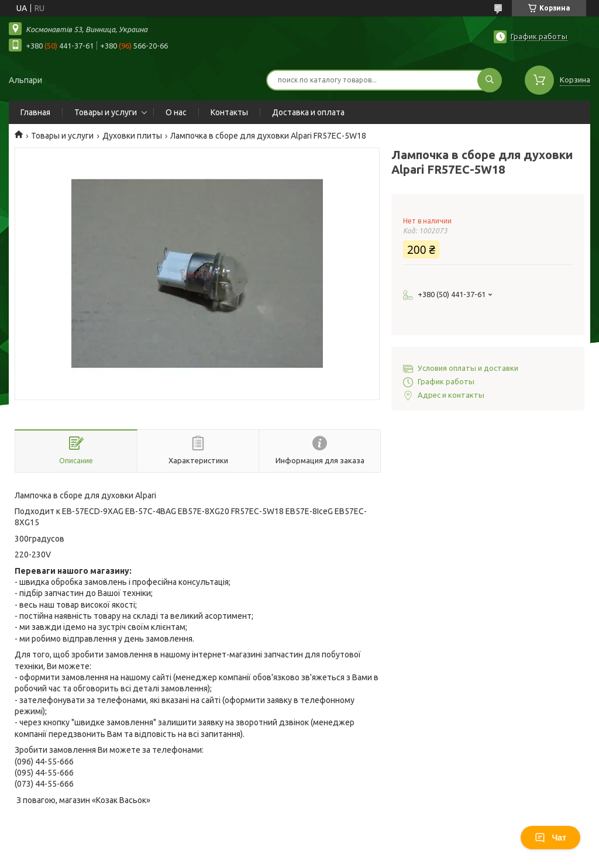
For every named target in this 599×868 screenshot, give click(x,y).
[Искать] (490, 80)
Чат (550, 838)
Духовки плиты (132, 136)
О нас (176, 112)
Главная (35, 112)
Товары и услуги (106, 112)
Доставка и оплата (308, 112)
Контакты (229, 112)
